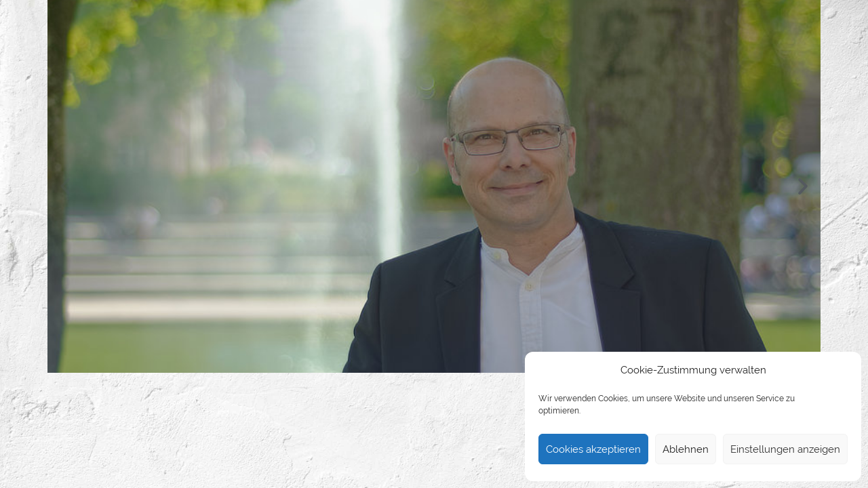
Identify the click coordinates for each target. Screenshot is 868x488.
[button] (65, 186)
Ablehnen (686, 449)
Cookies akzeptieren (593, 449)
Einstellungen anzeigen (785, 449)
